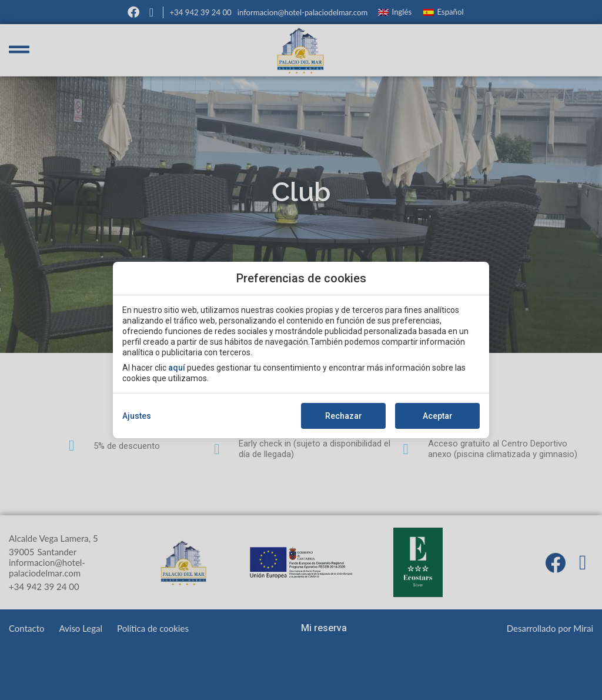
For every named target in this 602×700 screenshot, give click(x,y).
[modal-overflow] (301, 350)
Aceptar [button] (438, 416)
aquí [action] (177, 368)
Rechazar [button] (344, 416)
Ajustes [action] (137, 416)
